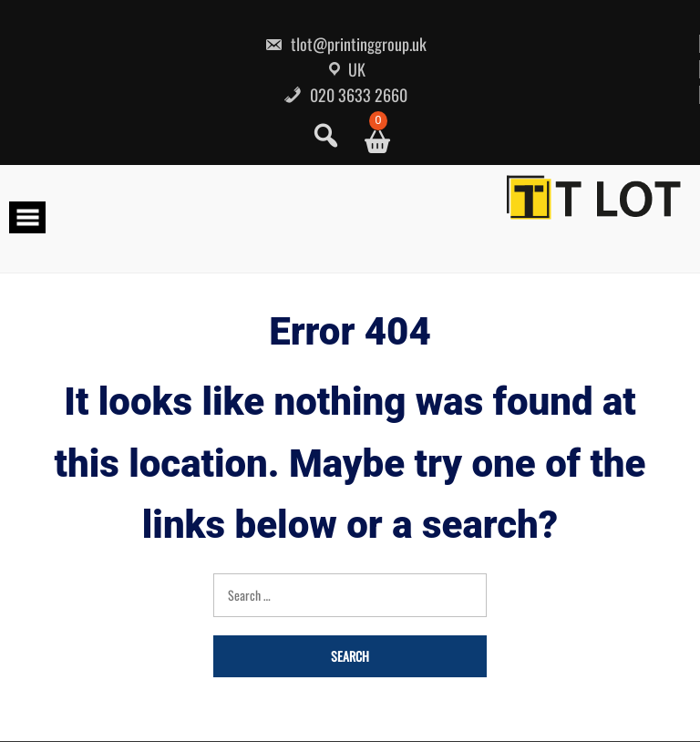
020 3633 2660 (345, 95)
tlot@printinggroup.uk (345, 44)
